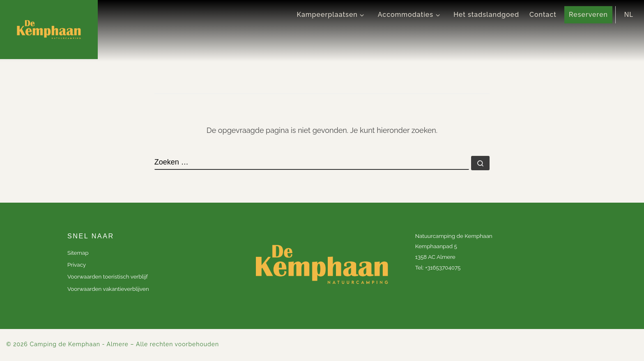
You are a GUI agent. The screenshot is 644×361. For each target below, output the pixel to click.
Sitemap (78, 253)
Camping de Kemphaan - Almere (79, 344)
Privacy (77, 265)
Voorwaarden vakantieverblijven (108, 289)
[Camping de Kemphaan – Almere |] (49, 29)
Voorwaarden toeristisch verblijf (108, 276)
